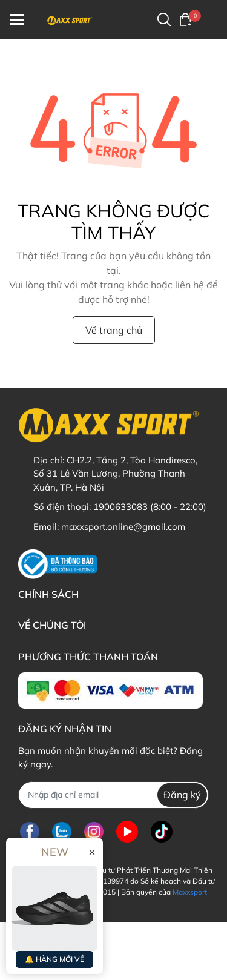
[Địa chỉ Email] (113, 795)
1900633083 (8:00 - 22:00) (150, 507)
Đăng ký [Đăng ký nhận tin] (182, 795)
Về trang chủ (114, 330)
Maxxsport (190, 892)
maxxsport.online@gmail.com (123, 527)
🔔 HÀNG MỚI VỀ (54, 959)
